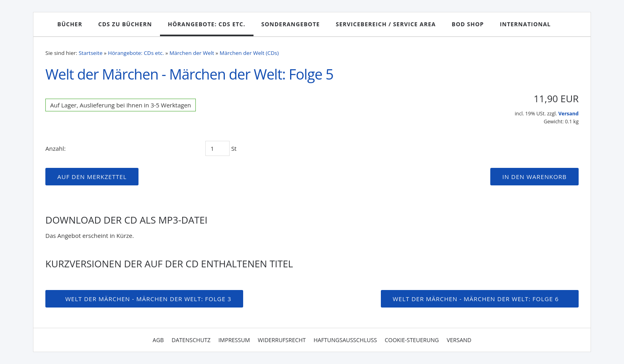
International (525, 24)
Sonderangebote (291, 24)
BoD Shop (468, 24)
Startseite (91, 53)
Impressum (234, 340)
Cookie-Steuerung (412, 340)
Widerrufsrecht (282, 340)
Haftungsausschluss (345, 340)
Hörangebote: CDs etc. (207, 24)
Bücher (70, 24)
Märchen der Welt (192, 53)
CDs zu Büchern (125, 24)
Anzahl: (56, 148)
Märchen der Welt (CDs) (249, 53)
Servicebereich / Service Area (386, 24)
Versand (568, 114)
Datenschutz (191, 340)
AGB (158, 340)
